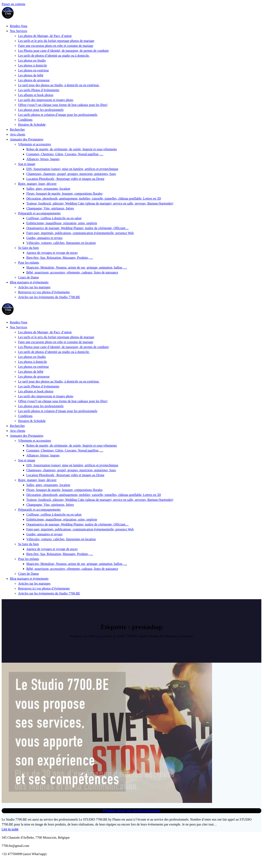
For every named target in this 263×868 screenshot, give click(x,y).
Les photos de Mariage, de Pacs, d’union (45, 36)
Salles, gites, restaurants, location (48, 189)
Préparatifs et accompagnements (39, 213)
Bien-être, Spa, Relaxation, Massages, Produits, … (60, 258)
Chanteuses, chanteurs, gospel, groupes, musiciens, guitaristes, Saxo (71, 174)
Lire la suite (10, 829)
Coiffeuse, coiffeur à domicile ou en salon (54, 218)
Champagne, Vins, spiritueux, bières (50, 208)
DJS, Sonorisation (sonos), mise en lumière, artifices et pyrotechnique (72, 169)
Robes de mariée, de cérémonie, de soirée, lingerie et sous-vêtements (72, 149)
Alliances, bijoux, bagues (43, 159)
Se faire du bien (28, 248)
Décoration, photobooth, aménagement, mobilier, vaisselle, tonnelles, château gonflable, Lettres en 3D (94, 198)
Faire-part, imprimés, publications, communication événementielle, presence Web (80, 233)
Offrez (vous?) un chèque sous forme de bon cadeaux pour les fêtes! (63, 105)
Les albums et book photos (36, 95)
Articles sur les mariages (34, 287)
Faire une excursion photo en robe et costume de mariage (56, 46)
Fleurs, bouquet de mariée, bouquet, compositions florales (64, 194)
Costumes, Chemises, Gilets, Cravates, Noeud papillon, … (65, 154)
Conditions (25, 120)
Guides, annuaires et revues (44, 238)
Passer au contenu (13, 4)
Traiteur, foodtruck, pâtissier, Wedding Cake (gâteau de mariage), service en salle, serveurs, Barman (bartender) (100, 203)
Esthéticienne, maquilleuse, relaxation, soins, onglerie (62, 223)
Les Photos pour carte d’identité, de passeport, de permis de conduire (63, 51)
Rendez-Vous (19, 26)
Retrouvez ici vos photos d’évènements (44, 292)
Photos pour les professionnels (131, 811)
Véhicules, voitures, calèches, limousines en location (61, 243)
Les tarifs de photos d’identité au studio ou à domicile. (54, 56)
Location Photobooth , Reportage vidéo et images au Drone (65, 179)
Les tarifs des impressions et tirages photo (46, 100)
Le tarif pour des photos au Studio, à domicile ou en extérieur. (59, 85)
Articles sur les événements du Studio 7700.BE (49, 297)
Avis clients (18, 134)
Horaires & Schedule (32, 125)
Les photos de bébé (31, 75)
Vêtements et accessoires (35, 144)
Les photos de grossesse (34, 80)
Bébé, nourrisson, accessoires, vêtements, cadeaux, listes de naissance (72, 272)
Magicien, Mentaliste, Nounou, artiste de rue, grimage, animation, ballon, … (77, 267)
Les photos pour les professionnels (41, 110)
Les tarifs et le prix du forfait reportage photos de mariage (56, 41)
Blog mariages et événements (29, 282)
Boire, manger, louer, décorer (37, 184)
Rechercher (17, 129)
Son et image (27, 164)
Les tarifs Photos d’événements (39, 90)
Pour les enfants (29, 263)
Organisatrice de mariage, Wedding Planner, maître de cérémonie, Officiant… (77, 228)
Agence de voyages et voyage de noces (52, 253)
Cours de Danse (28, 277)
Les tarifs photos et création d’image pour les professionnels (58, 115)
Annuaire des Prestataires (27, 139)
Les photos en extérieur (33, 70)
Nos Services (18, 31)
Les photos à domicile (33, 65)
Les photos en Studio (32, 60)
